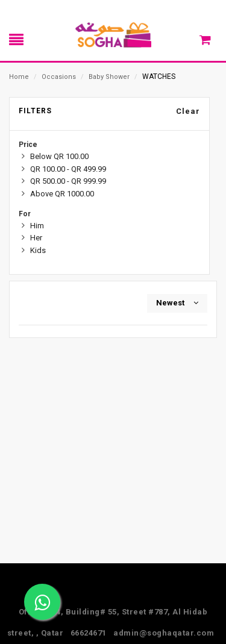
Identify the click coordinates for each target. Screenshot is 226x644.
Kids (38, 250)
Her (36, 238)
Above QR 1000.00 (62, 194)
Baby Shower (109, 77)
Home (19, 77)
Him (37, 226)
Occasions (59, 77)
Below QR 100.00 (59, 156)
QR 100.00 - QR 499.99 (68, 169)
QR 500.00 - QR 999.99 (68, 181)
